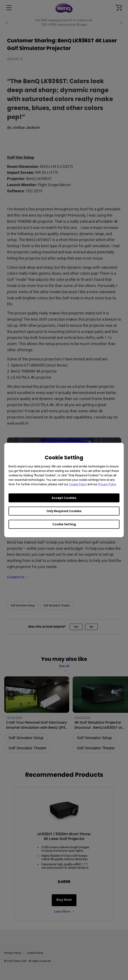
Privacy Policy (107, 484)
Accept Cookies (64, 498)
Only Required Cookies (64, 511)
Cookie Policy (78, 484)
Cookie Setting (64, 524)
